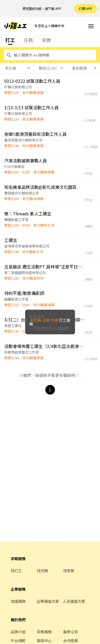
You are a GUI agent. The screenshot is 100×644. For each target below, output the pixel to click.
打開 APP (86, 8)
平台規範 (18, 641)
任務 (28, 40)
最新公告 (71, 632)
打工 (10, 40)
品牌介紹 (18, 632)
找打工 (16, 571)
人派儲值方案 (74, 601)
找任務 (42, 571)
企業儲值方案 (48, 601)
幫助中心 (44, 641)
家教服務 (44, 632)
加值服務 (18, 601)
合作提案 (71, 641)
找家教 (69, 571)
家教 (46, 40)
